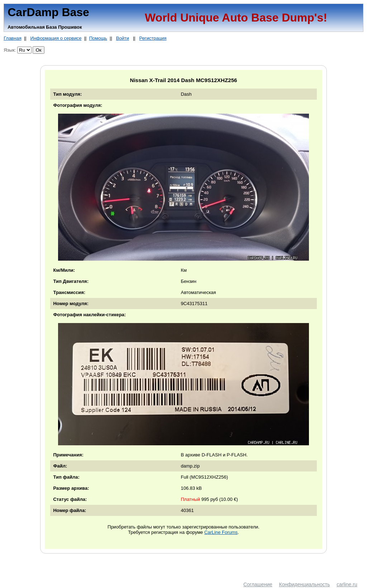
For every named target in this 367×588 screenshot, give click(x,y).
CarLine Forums (221, 532)
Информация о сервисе (56, 38)
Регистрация (153, 38)
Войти (123, 38)
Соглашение (258, 584)
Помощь (98, 38)
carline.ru (347, 584)
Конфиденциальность (305, 584)
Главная (12, 38)
